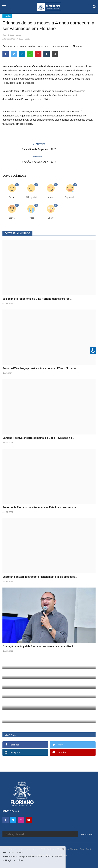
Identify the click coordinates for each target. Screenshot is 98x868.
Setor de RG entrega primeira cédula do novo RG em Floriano (39, 368)
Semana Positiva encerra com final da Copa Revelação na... (38, 438)
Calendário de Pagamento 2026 (39, 149)
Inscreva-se (87, 834)
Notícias (7, 16)
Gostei (12, 197)
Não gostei (31, 197)
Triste (31, 218)
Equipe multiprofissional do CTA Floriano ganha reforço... (37, 299)
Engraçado (70, 197)
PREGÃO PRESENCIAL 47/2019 (39, 162)
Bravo (12, 218)
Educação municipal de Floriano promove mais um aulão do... (39, 646)
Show (51, 218)
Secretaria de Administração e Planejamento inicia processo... (40, 577)
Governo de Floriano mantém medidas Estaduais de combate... (40, 507)
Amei (51, 197)
